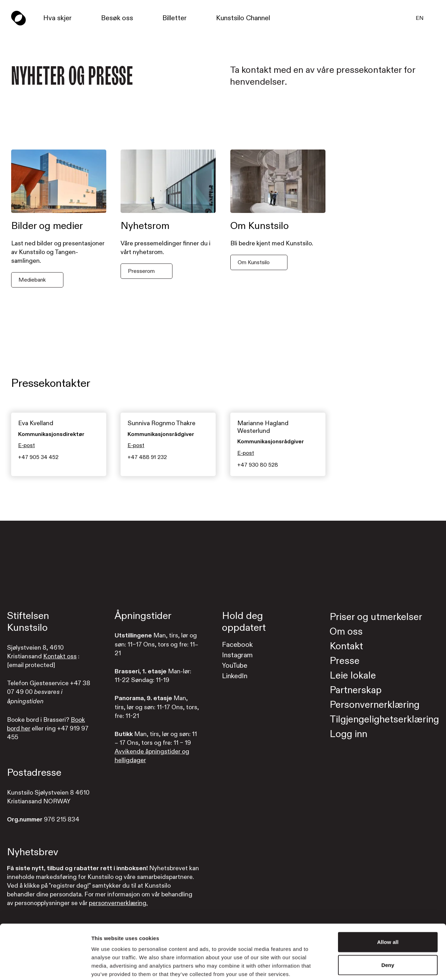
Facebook (237, 645)
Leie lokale (353, 676)
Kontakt (346, 646)
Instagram (237, 655)
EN (420, 18)
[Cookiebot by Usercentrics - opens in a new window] (45, 966)
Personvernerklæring (375, 705)
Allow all (388, 906)
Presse (345, 661)
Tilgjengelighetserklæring (384, 719)
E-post (26, 446)
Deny (388, 929)
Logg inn (348, 734)
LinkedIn (235, 676)
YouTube (235, 665)
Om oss (346, 632)
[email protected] (31, 665)
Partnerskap (356, 690)
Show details (366, 966)
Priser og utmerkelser (376, 617)
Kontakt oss (60, 656)
